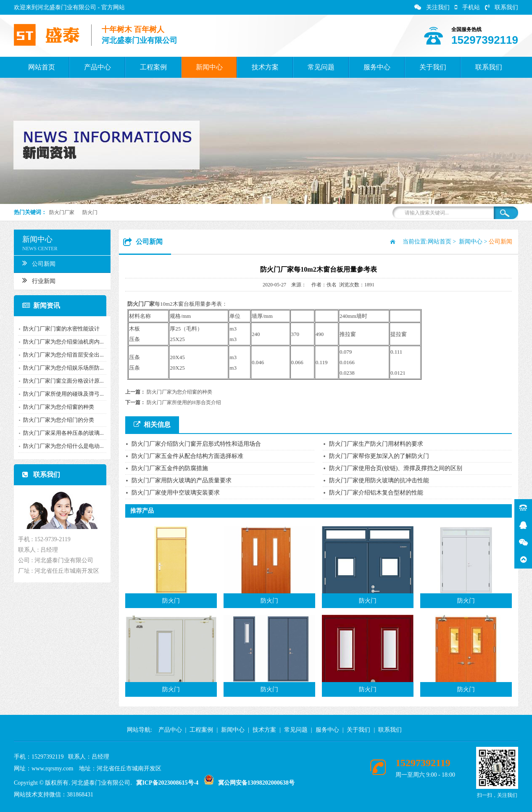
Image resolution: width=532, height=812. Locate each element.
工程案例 (153, 67)
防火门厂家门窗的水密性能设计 (58, 329)
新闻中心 (209, 67)
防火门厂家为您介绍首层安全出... (60, 355)
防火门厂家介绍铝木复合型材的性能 (376, 493)
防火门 (90, 212)
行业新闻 (36, 280)
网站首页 (42, 67)
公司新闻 (36, 263)
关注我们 (432, 7)
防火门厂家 (62, 212)
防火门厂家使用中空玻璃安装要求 (176, 493)
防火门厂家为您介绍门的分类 (55, 420)
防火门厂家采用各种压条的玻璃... (60, 433)
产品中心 (97, 67)
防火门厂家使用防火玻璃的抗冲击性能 (379, 480)
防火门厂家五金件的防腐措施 (170, 468)
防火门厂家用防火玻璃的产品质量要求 (182, 480)
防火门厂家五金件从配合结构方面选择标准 (187, 456)
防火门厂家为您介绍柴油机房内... (60, 342)
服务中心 (377, 67)
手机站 (467, 7)
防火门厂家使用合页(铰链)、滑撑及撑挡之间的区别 (396, 468)
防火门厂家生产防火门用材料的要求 (376, 444)
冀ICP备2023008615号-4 (167, 783)
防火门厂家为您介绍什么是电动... (60, 446)
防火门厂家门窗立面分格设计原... (60, 381)
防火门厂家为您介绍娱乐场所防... (60, 368)
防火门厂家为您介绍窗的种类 (55, 407)
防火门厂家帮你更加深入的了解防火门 (379, 456)
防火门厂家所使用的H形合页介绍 (184, 402)
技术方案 (265, 67)
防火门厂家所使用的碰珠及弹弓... (60, 394)
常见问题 (321, 67)
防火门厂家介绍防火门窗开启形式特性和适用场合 (196, 444)
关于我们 (433, 67)
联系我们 (502, 7)
